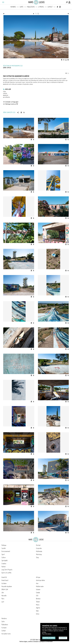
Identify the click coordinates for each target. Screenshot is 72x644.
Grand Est (4, 577)
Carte (21, 7)
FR (66, 73)
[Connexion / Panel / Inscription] (70, 2)
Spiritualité (5, 561)
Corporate (39, 548)
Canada (38, 593)
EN (68, 73)
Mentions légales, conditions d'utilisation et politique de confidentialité (36, 642)
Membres (13, 7)
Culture (4, 557)
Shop (37, 557)
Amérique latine (40, 580)
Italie (37, 611)
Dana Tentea (7, 68)
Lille (3, 593)
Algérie (38, 608)
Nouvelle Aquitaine (7, 586)
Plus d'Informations (47, 634)
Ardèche (5, 93)
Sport (3, 554)
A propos (41, 7)
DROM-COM (5, 589)
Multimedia (39, 551)
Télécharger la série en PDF (12, 104)
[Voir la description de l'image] (66, 60)
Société (4, 548)
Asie (37, 583)
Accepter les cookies (49, 638)
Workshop (39, 554)
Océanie (38, 589)
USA (37, 596)
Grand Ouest (5, 580)
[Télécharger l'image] (62, 60)
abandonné (6, 95)
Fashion (4, 567)
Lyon (3, 602)
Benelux (38, 599)
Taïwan (38, 602)
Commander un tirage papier (12, 102)
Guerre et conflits (6, 573)
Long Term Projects (7, 570)
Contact (50, 7)
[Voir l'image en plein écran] (68, 60)
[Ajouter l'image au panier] (64, 60)
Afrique (38, 577)
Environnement (6, 551)
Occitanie (4, 583)
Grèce (38, 614)
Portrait (38, 545)
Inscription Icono (6, 634)
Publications (31, 7)
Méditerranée (40, 586)
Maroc (38, 605)
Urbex (5, 91)
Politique (4, 545)
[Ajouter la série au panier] (24, 112)
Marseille (4, 596)
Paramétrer (63, 638)
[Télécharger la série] (21, 112)
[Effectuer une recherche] (67, 2)
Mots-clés (8, 89)
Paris (3, 599)
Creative (4, 564)
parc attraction (6, 97)
